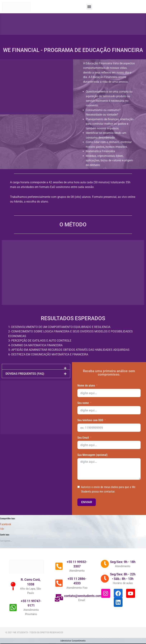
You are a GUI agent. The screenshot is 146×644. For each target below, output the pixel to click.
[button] (89, 7)
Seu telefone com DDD (90, 421)
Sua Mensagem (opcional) (92, 455)
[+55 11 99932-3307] (59, 572)
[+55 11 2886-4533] (59, 589)
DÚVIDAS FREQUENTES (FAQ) (25, 374)
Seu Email (83, 438)
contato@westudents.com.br (86, 602)
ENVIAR (87, 503)
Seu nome (83, 403)
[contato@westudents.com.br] (59, 604)
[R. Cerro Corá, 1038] (13, 592)
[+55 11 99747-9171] (13, 614)
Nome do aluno (86, 386)
